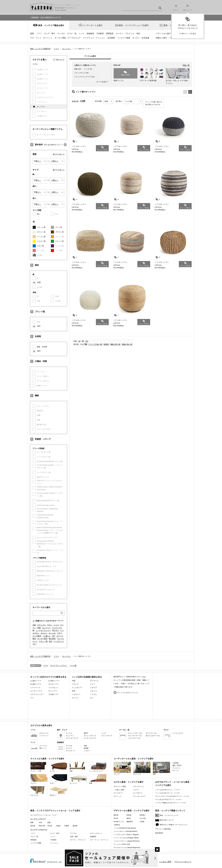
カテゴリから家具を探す (41, 725)
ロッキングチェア (90, 738)
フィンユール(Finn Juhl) (122, 844)
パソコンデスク (178, 733)
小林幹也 (117, 825)
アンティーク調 (39, 767)
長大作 (116, 818)
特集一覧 (186, 65)
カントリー (46, 628)
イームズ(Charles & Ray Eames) (125, 828)
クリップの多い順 (95, 344)
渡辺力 (129, 818)
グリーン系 (59, 241)
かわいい (44, 633)
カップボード (138, 793)
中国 (74, 681)
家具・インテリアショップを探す (134, 25)
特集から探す (162, 38)
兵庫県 (67, 826)
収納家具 (90, 34)
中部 (40, 822)
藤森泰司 (130, 822)
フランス (75, 684)
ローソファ (53, 691)
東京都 (33, 826)
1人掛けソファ (36, 681)
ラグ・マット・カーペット (41, 38)
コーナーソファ (36, 691)
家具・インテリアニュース (169, 815)
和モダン (56, 630)
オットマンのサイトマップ (127, 693)
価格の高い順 (127, 344)
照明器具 (110, 34)
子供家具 (100, 34)
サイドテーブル (151, 733)
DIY (54, 636)
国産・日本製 (42, 347)
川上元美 (143, 818)
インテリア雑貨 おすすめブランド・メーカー (171, 803)
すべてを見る (102, 82)
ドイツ (93, 684)
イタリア (93, 688)
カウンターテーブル (135, 736)
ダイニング (142, 768)
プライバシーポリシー (183, 862)
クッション (54, 843)
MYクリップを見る (189, 34)
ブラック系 (41, 227)
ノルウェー (76, 694)
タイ (92, 698)
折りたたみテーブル (153, 736)
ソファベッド (35, 688)
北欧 (34, 625)
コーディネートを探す (93, 25)
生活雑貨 (111, 38)
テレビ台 (69, 746)
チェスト (69, 748)
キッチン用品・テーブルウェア (68, 38)
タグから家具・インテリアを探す (129, 782)
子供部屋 (175, 763)
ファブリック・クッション (94, 38)
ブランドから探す (163, 34)
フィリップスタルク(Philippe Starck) (126, 838)
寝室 (161, 768)
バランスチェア (80, 73)
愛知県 (75, 826)
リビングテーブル (134, 738)
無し (39, 214)
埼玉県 (50, 826)
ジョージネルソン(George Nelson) (125, 831)
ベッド (82, 34)
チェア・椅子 (50, 34)
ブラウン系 (59, 232)
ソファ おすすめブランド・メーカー (168, 790)
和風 (39, 628)
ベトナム (93, 694)
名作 (51, 641)
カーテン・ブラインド (125, 34)
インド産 (73, 665)
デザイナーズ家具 (120, 786)
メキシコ (93, 691)
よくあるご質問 (165, 862)
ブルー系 (40, 246)
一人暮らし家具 (119, 790)
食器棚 (86, 748)
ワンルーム (176, 768)
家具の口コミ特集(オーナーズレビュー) (174, 825)
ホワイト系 (41, 232)
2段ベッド (43, 748)
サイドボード (118, 793)
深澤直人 (143, 815)
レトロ (56, 625)
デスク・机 (72, 34)
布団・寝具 (74, 837)
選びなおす (60, 60)
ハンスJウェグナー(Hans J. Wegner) (126, 835)
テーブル (61, 34)
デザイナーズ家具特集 (163, 829)
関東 (32, 822)
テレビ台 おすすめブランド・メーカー (169, 799)
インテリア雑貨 (124, 38)
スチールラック (138, 786)
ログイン (176, 8)
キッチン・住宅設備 (141, 38)
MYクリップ (188, 8)
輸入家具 (52, 639)
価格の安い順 (115, 344)
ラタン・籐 (43, 641)
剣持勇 (129, 815)
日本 (74, 691)
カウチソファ (53, 684)
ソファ (39, 34)
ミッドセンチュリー (43, 630)
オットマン (41, 107)
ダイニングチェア (90, 736)
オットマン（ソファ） (59, 665)
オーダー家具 (42, 639)
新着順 (106, 344)
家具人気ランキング (167, 820)
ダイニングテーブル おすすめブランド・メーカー (172, 796)
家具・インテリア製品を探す (51, 25)
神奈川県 (42, 826)
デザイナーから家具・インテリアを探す (132, 811)
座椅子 (86, 733)
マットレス (43, 746)
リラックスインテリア (83, 77)
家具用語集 (159, 833)
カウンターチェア (72, 738)
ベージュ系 (41, 237)
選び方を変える (59, 154)
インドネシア (77, 688)
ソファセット (53, 688)
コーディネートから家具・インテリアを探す (134, 759)
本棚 (85, 746)
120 (87, 341)
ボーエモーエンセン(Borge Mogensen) (127, 848)
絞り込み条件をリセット (54, 145)
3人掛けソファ (36, 684)
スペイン (75, 698)
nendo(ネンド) (119, 822)
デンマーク (94, 681)
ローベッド (117, 796)
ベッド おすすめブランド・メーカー (168, 793)
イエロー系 (41, 241)
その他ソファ (53, 694)
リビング (122, 768)
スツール (69, 733)
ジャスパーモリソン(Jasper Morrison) (127, 841)
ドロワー (136, 790)
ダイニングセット (96, 833)
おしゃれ (52, 633)
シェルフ (87, 751)
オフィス (175, 770)
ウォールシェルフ (139, 796)
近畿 (49, 822)
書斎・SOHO (177, 765)
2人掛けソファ (54, 681)
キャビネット (71, 751)
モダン (50, 625)
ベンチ (104, 733)
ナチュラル (42, 625)
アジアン (39, 779)
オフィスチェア (107, 736)
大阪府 (58, 826)
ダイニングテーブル (135, 733)
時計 (138, 34)
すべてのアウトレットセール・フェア (43, 815)
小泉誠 (142, 822)
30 (79, 341)
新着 (32, 34)
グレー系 (59, 227)
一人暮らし (47, 636)
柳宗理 (116, 815)
